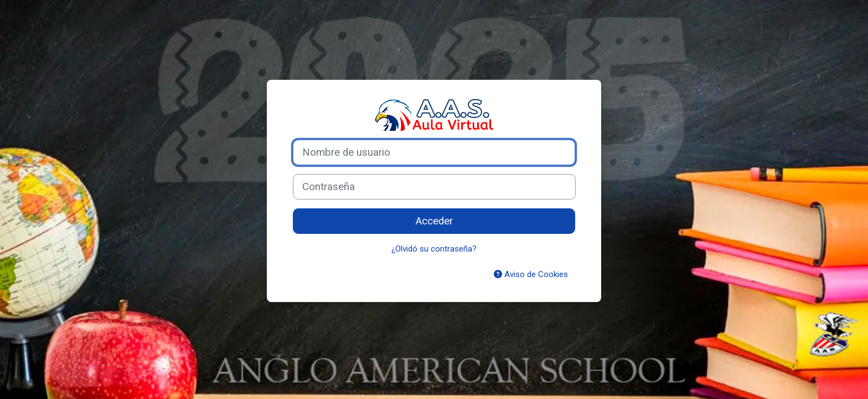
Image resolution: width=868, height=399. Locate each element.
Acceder (434, 221)
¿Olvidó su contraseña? (434, 249)
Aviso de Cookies (531, 274)
